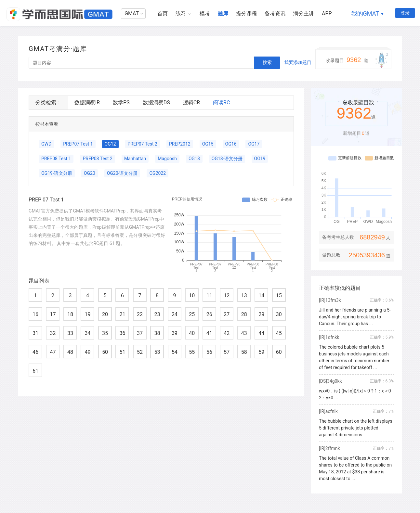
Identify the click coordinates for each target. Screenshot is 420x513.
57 (227, 352)
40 (192, 333)
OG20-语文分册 (122, 173)
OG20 (90, 173)
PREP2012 (180, 144)
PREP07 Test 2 (143, 144)
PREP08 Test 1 (56, 159)
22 (140, 314)
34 (87, 333)
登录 (405, 13)
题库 (223, 13)
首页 (163, 13)
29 (261, 314)
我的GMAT (365, 13)
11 (209, 295)
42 (227, 333)
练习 (181, 13)
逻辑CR (191, 103)
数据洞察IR (87, 103)
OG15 (208, 144)
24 (175, 314)
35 (105, 333)
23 (157, 314)
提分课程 (246, 13)
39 (175, 333)
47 (53, 352)
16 (35, 314)
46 (35, 352)
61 (35, 371)
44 (261, 333)
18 (70, 314)
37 (140, 333)
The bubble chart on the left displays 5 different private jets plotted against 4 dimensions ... (356, 428)
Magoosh (167, 159)
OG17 (254, 144)
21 (122, 314)
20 (105, 314)
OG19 (260, 159)
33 (70, 333)
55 (192, 352)
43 (244, 333)
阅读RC (221, 103)
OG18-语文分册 (227, 159)
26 (209, 314)
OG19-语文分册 (57, 173)
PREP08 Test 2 (97, 159)
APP (327, 13)
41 (209, 333)
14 (261, 295)
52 (140, 352)
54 (175, 352)
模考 (205, 13)
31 (35, 333)
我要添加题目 (298, 62)
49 (87, 352)
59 (261, 352)
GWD (46, 144)
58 (244, 352)
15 (279, 295)
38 (157, 333)
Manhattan (135, 159)
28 (244, 314)
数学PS (121, 103)
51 (122, 352)
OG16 (231, 144)
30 (279, 314)
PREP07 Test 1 (78, 144)
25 (192, 314)
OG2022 (157, 173)
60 (279, 352)
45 (279, 333)
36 (122, 333)
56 (209, 352)
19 (87, 314)
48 (70, 352)
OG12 (110, 144)
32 (53, 333)
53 (157, 352)
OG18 (194, 159)
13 (244, 295)
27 (227, 314)
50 (105, 352)
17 (53, 314)
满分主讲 (304, 13)
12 (227, 295)
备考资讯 (275, 13)
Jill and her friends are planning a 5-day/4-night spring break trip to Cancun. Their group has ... (355, 317)
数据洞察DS (156, 103)
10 (192, 295)
